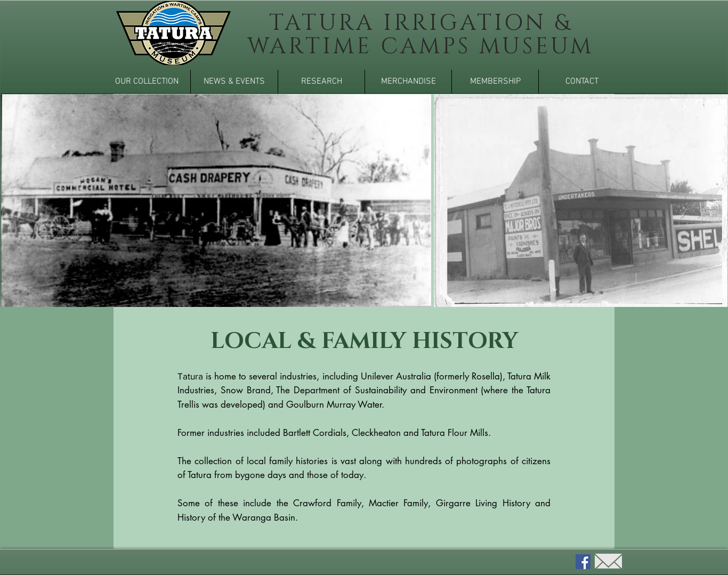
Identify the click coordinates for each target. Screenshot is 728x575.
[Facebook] (583, 562)
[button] (147, 82)
